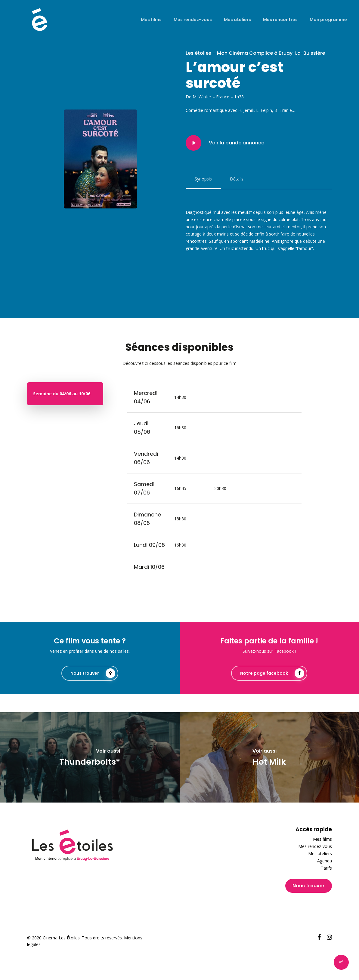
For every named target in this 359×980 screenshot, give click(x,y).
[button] (203, 179)
